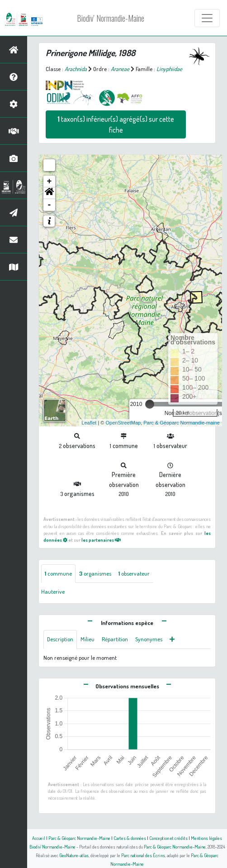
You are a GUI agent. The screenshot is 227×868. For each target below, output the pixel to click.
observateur (134, 573)
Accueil (39, 838)
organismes (95, 573)
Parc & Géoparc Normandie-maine (182, 423)
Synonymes (149, 639)
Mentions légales (206, 838)
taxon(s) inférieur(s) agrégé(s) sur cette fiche (116, 124)
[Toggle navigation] (207, 18)
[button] (49, 193)
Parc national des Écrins (143, 855)
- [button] (50, 205)
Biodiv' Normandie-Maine (111, 18)
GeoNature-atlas (74, 855)
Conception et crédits (168, 838)
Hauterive (53, 591)
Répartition (115, 639)
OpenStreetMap (123, 423)
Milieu (87, 639)
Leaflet (89, 423)
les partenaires (101, 540)
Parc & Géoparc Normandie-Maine (79, 838)
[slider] (150, 404)
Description (60, 639)
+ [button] (50, 181)
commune (58, 573)
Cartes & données (130, 838)
